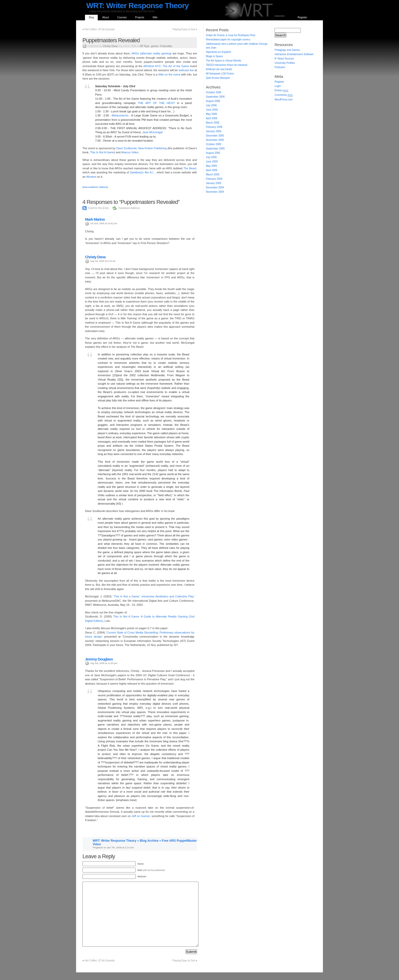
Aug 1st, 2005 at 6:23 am (103, 261)
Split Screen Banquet (218, 78)
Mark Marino (95, 219)
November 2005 (215, 140)
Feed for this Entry (98, 208)
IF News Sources (284, 59)
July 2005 (211, 157)
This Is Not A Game (102, 152)
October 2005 (214, 144)
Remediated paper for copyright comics (228, 40)
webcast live (186, 70)
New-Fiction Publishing (152, 148)
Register (302, 17)
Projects (140, 17)
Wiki (155, 17)
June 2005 (212, 162)
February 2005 (214, 179)
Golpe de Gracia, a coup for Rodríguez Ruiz (231, 35)
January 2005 (214, 183)
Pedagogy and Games (287, 50)
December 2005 (215, 136)
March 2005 (213, 175)
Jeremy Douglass (99, 659)
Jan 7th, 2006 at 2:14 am (120, 847)
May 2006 (211, 114)
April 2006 (212, 118)
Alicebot (92, 177)
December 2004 (215, 187)
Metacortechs (120, 115)
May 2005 (211, 166)
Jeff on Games (141, 816)
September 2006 (215, 97)
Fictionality (166, 46)
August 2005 (213, 153)
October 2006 (214, 92)
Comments (284, 95)
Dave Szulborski (126, 148)
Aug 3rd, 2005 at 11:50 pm (104, 663)
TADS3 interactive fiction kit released (227, 65)
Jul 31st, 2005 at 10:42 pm (104, 223)
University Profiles (285, 63)
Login (278, 86)
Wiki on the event (170, 74)
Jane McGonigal (152, 132)
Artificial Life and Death (219, 69)
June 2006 (212, 110)
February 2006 (214, 127)
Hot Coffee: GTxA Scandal (99, 29)
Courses (122, 17)
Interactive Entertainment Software (294, 54)
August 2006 (213, 101)
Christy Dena (110, 46)
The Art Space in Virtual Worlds (224, 61)
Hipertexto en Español (218, 52)
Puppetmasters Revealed (111, 40)
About (106, 17)
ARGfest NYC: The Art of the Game (167, 66)
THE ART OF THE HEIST (156, 103)
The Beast (190, 168)
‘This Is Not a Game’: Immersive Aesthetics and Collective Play (154, 596)
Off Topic (145, 46)
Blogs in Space (214, 56)
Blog (91, 17)
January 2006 (214, 131)
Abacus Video (130, 152)
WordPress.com (284, 100)
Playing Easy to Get (184, 29)
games (155, 46)
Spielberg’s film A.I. (142, 172)
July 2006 (211, 105)
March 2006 (213, 123)
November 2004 (215, 192)
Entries (281, 90)
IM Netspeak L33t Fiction (220, 74)
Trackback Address (129, 208)
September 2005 (215, 149)
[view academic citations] (95, 187)
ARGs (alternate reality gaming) (152, 53)
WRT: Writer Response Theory (138, 5)
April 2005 (212, 170)
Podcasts (280, 67)
